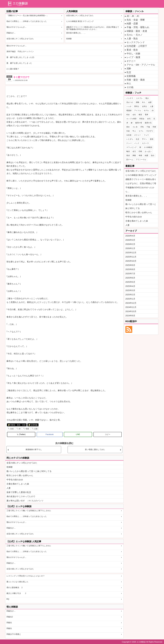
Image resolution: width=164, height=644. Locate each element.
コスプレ (139, 98)
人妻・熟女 (132, 39)
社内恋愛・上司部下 (137, 46)
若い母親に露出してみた (95, 449)
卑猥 (140, 155)
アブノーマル (141, 160)
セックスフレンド (136, 42)
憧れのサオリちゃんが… (17, 27)
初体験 (69, 39)
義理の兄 (148, 123)
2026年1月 (130, 248)
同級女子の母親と (14, 634)
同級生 (9, 623)
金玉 (134, 151)
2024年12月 (131, 303)
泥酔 (129, 68)
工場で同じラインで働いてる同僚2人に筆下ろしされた (29, 511)
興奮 (134, 155)
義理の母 (139, 123)
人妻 (9, 488)
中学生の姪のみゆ (15, 480)
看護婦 (129, 110)
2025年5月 (130, 282)
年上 (134, 131)
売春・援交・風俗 (136, 80)
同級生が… (11, 33)
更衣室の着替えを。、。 (76, 33)
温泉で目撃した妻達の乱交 (19, 492)
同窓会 (142, 119)
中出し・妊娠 (133, 53)
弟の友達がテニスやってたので (21, 496)
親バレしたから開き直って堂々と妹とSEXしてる (29, 471)
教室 (140, 115)
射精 (152, 139)
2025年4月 (130, 286)
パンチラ (130, 98)
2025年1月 (130, 299)
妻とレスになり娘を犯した (17, 582)
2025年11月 (131, 257)
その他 (130, 87)
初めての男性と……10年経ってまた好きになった (27, 21)
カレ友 (135, 127)
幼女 (128, 115)
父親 (36, 429)
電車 (146, 115)
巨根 (140, 151)
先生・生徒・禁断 (136, 20)
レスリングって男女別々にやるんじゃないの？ (26, 576)
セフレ (141, 131)
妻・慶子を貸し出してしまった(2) (20, 57)
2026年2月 (130, 244)
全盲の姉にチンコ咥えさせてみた (80, 16)
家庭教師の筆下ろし (34, 449)
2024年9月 (130, 316)
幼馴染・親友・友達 (18, 425)
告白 (153, 155)
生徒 (128, 131)
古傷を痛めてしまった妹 (18, 484)
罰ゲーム (130, 160)
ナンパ (129, 143)
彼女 (128, 127)
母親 (27, 429)
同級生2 (10, 617)
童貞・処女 (132, 50)
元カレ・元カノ (135, 35)
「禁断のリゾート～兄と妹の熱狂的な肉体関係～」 (27, 16)
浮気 (142, 127)
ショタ (129, 106)
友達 (12, 429)
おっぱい (148, 151)
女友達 (129, 135)
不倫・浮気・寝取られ (138, 27)
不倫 (148, 127)
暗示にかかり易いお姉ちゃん (20, 475)
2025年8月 (130, 269)
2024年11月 (131, 307)
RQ (8, 599)
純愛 (146, 155)
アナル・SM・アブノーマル (141, 65)
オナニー (131, 61)
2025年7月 (130, 274)
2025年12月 (131, 253)
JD (153, 110)
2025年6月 (130, 278)
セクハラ (145, 143)
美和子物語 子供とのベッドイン (20, 52)
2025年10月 (131, 261)
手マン (145, 139)
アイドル (138, 110)
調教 (138, 102)
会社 (134, 115)
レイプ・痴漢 (133, 57)
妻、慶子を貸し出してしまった (19, 63)
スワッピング (131, 147)
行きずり (150, 131)
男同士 (137, 106)
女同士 (145, 106)
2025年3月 (130, 290)
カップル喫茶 (131, 119)
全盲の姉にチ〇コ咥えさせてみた (20, 39)
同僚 (154, 127)
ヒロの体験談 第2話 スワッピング (80, 21)
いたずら (130, 139)
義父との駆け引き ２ (17, 593)
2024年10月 (131, 311)
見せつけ (130, 102)
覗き (147, 98)
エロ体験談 (148, 147)
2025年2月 (130, 295)
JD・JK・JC (133, 16)
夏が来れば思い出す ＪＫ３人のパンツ (25, 501)
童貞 (128, 155)
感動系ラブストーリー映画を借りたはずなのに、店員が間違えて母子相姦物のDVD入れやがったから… (93, 28)
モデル (146, 110)
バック (137, 143)
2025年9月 (130, 265)
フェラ (146, 135)
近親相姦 (34, 425)
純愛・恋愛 (132, 24)
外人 (129, 83)
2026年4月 (130, 236)
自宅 (149, 119)
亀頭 (128, 151)
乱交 (129, 72)
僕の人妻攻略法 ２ (15, 587)
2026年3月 (130, 240)
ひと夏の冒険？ (13, 69)
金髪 (150, 102)
